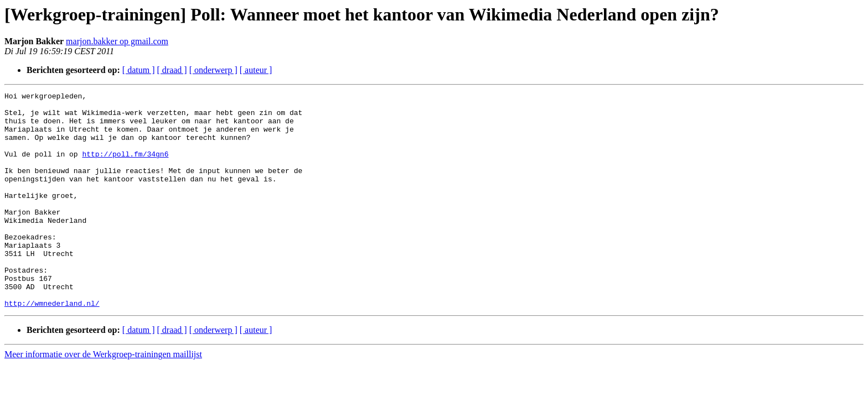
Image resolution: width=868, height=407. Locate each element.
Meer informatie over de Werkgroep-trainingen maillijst (103, 397)
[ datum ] (139, 70)
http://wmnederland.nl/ (52, 346)
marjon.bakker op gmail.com (117, 41)
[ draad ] (172, 70)
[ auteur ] (256, 70)
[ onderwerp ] (213, 70)
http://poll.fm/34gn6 (125, 167)
